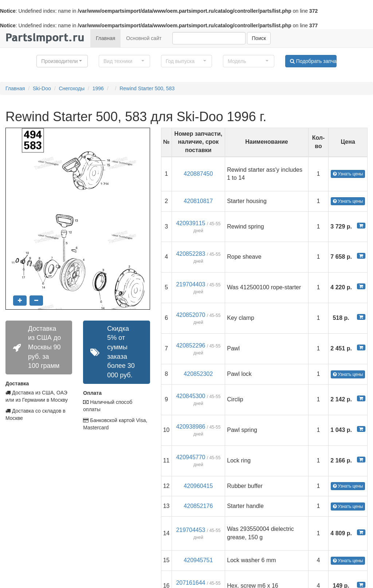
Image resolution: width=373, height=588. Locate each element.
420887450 (198, 174)
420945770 (191, 457)
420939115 (191, 223)
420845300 (191, 396)
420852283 (191, 254)
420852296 (191, 345)
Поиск (259, 38)
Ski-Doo (42, 88)
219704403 (191, 284)
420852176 (198, 506)
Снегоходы (72, 88)
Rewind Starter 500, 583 (147, 88)
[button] (62, 61)
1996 (98, 88)
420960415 (198, 486)
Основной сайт (144, 38)
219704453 (191, 530)
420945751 (198, 560)
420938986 (191, 427)
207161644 (191, 583)
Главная (105, 38)
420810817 (198, 201)
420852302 (198, 374)
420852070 (191, 315)
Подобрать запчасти (313, 61)
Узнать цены (348, 174)
